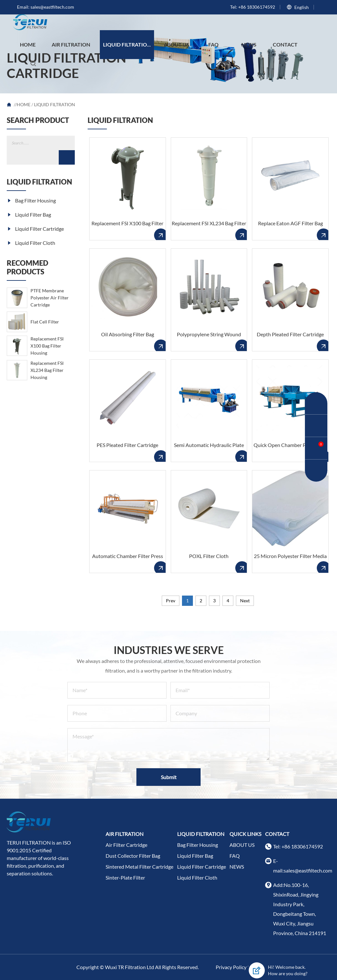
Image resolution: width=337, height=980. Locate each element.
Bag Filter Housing (31, 200)
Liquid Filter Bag (29, 215)
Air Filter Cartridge (126, 845)
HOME (28, 44)
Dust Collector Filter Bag (133, 856)
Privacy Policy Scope (238, 967)
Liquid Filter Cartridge (35, 229)
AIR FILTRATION (71, 44)
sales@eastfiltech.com (52, 7)
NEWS (249, 44)
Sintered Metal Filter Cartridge (139, 867)
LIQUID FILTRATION (55, 104)
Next (245, 601)
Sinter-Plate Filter (125, 877)
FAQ (213, 44)
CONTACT (285, 44)
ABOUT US (177, 44)
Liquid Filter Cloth (31, 243)
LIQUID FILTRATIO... (127, 44)
